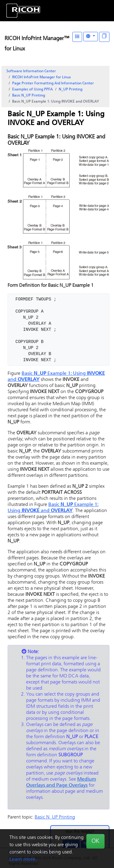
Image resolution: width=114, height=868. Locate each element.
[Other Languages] (91, 37)
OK (95, 841)
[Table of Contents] (77, 37)
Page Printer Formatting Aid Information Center (53, 83)
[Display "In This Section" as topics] (104, 37)
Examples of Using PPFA (33, 90)
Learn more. (23, 860)
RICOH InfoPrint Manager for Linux (41, 77)
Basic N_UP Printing (29, 96)
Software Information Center (31, 71)
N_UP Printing (71, 90)
